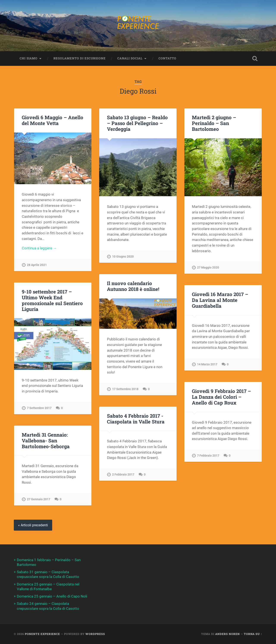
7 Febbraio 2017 (208, 456)
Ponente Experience (42, 634)
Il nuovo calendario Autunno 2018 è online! (133, 286)
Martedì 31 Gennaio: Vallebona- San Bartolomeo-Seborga (46, 440)
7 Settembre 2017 (39, 408)
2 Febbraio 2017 (123, 475)
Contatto (167, 58)
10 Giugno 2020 (123, 257)
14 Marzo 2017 (207, 364)
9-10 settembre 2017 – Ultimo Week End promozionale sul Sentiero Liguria (52, 300)
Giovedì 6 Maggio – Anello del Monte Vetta (53, 120)
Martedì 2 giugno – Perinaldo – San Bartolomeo (214, 123)
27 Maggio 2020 (208, 268)
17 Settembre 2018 (125, 389)
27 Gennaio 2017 (39, 499)
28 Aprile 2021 (37, 265)
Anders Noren (227, 634)
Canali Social (130, 58)
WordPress (95, 634)
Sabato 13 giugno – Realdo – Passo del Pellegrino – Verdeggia (137, 123)
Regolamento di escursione (80, 58)
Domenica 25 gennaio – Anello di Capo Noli (52, 596)
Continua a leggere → (39, 248)
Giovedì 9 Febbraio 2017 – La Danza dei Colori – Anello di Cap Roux (221, 397)
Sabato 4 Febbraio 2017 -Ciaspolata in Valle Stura (136, 419)
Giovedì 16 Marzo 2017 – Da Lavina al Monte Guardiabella (220, 300)
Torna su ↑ (253, 634)
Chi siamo (29, 58)
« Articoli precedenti (33, 525)
